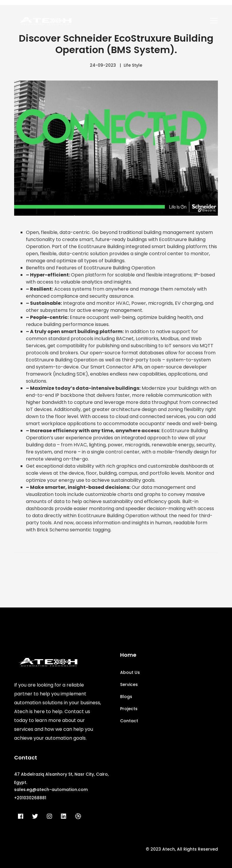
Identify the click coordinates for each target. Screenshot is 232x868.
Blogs (126, 697)
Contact (129, 721)
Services (129, 684)
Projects (129, 709)
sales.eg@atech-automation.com (51, 790)
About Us (130, 672)
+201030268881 (30, 798)
